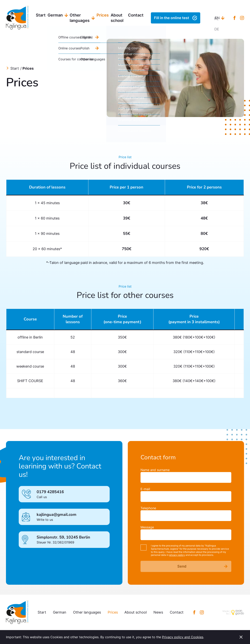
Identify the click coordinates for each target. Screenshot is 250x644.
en (217, 18)
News (158, 612)
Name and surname (155, 470)
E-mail (145, 489)
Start (41, 15)
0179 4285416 (50, 492)
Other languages (80, 18)
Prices (103, 15)
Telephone (148, 508)
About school (117, 18)
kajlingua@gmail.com (57, 515)
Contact (136, 15)
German (55, 15)
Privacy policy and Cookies (183, 637)
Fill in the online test (172, 18)
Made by (226, 612)
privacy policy (177, 555)
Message (147, 527)
